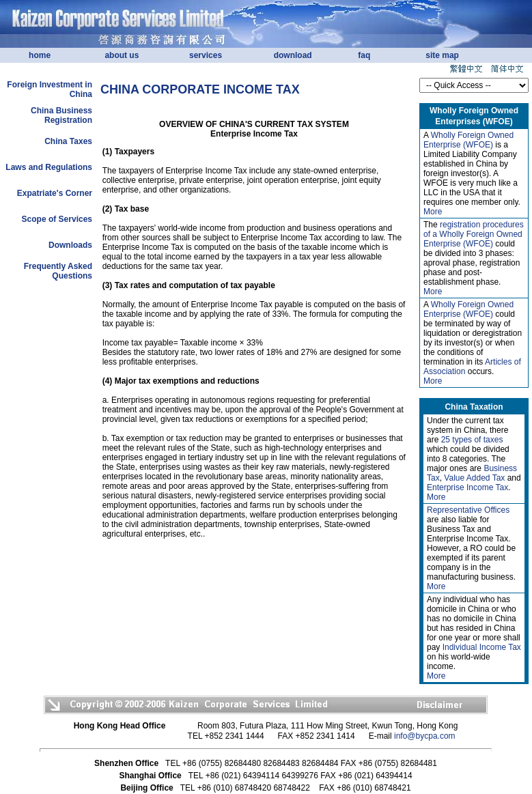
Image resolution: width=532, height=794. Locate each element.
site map (442, 55)
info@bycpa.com (425, 736)
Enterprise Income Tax (467, 487)
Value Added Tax (474, 478)
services (206, 55)
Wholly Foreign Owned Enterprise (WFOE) (468, 140)
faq (364, 55)
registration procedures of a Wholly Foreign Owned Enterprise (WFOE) (474, 234)
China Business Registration (61, 115)
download (293, 55)
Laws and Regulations (49, 167)
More (433, 212)
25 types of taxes (472, 440)
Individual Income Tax (482, 647)
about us (122, 55)
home (40, 55)
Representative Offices (468, 510)
